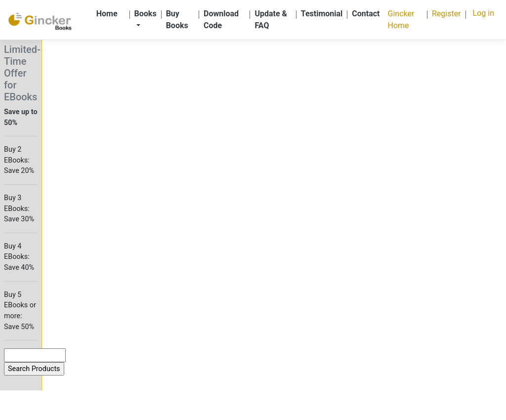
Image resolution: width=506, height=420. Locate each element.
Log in (484, 13)
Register (446, 14)
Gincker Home (401, 20)
